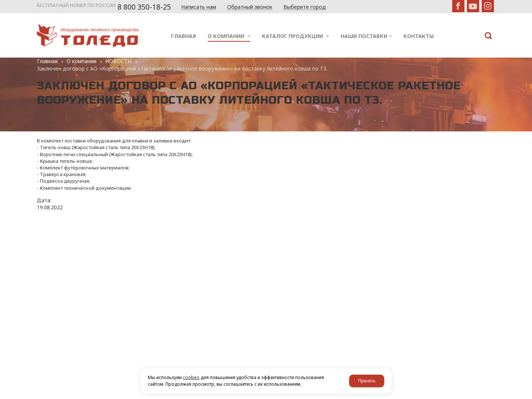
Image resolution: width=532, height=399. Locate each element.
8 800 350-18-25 (144, 7)
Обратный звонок (250, 7)
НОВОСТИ (118, 61)
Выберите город (305, 7)
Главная (47, 61)
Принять (367, 381)
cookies (191, 377)
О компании (81, 61)
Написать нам (199, 7)
